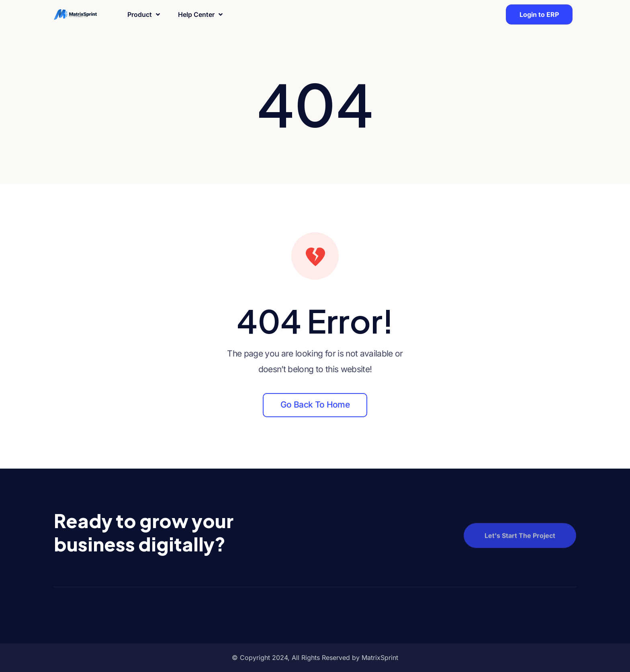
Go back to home (315, 405)
